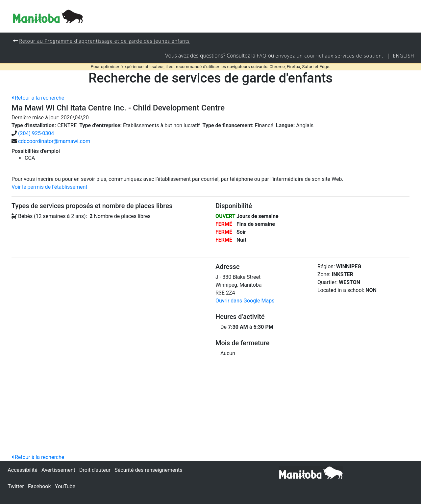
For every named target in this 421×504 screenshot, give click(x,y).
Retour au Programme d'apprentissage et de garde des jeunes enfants (104, 41)
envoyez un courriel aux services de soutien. (329, 56)
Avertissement (58, 470)
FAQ (261, 56)
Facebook (39, 486)
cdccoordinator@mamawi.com (54, 141)
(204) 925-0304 (36, 133)
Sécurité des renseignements (148, 470)
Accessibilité (22, 470)
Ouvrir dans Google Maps (245, 301)
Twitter (16, 486)
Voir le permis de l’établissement (50, 187)
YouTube (65, 486)
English (404, 56)
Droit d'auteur (95, 470)
